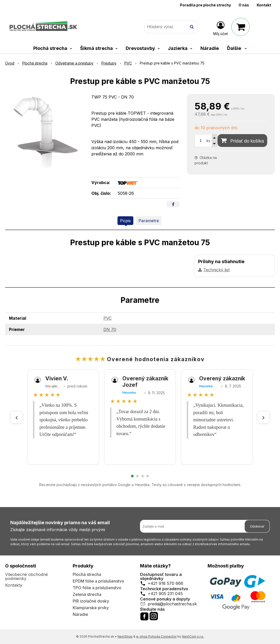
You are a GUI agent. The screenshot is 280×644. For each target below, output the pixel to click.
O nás (244, 5)
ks (208, 141)
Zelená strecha (87, 594)
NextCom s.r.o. (193, 636)
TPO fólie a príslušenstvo (97, 588)
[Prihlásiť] (220, 28)
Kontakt (264, 5)
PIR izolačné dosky (91, 601)
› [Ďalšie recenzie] (263, 417)
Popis (125, 221)
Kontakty (14, 585)
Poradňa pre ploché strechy (205, 5)
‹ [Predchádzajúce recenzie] (17, 417)
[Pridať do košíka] (242, 141)
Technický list (216, 270)
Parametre (149, 221)
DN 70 (110, 329)
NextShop (125, 636)
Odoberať (257, 526)
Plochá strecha (87, 574)
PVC (107, 318)
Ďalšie (237, 48)
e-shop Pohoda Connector (156, 636)
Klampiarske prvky (91, 608)
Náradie (80, 614)
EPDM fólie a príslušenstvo (98, 581)
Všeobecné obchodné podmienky (26, 576)
